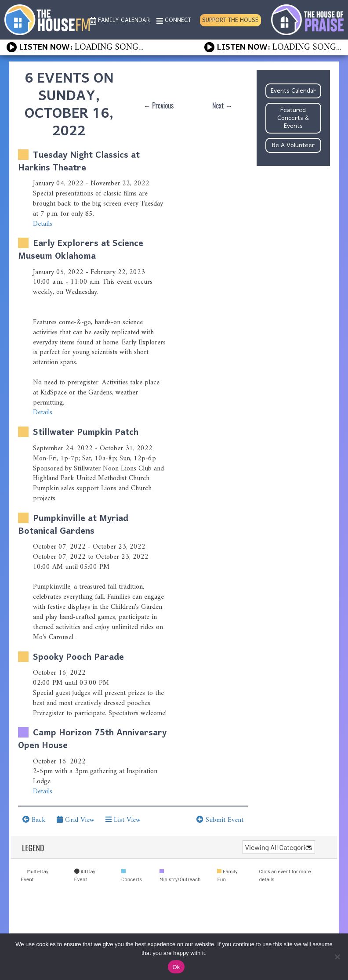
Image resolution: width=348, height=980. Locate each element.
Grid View (76, 820)
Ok (176, 967)
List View (123, 820)
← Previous (159, 105)
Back (34, 820)
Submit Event (220, 820)
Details (43, 224)
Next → (222, 105)
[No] (337, 957)
